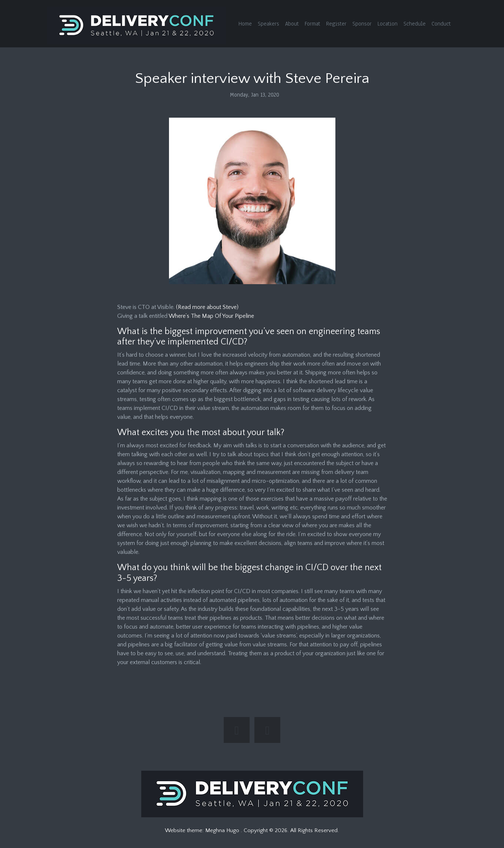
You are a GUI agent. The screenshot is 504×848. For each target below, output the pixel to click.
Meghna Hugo (223, 830)
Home (245, 24)
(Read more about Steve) (207, 307)
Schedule (415, 24)
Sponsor (362, 24)
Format (312, 24)
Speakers (268, 24)
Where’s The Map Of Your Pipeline (211, 316)
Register (336, 24)
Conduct (441, 24)
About (292, 24)
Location (388, 24)
